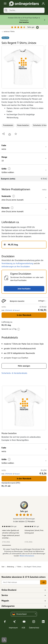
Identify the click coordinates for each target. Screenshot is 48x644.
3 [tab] (24, 545)
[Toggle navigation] (5, 4)
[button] (23, 67)
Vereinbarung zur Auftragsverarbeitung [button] (17, 263)
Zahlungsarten (22, 606)
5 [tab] (42, 545)
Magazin (22, 601)
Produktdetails (8, 125)
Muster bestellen (23, 125)
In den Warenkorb (24, 315)
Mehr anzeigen (24, 366)
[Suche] (26, 10)
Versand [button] (17, 310)
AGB (23, 628)
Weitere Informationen (27, 556)
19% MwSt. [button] (9, 310)
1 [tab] (6, 545)
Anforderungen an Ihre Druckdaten (16, 266)
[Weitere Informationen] (9, 169)
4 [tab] (33, 545)
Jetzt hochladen (24, 289)
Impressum (13, 628)
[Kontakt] (4, 640)
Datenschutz (34, 628)
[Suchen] (6, 10)
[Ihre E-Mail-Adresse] (21, 582)
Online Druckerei (22, 590)
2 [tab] (15, 545)
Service (22, 595)
